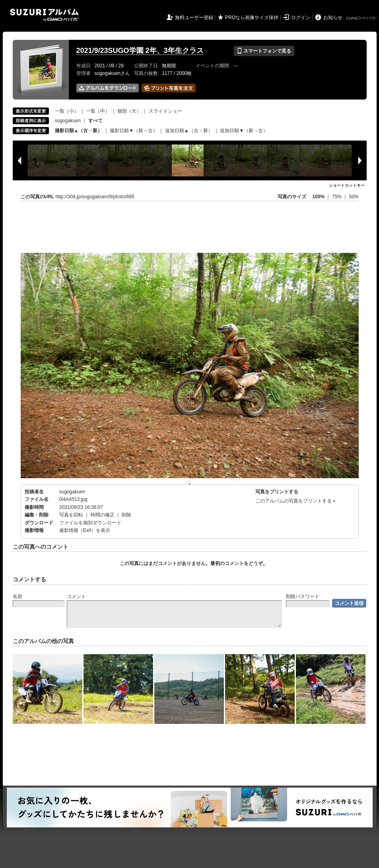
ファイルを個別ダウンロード (90, 523)
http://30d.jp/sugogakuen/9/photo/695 (95, 197)
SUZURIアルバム (44, 15)
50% (354, 197)
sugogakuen (68, 121)
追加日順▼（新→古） (244, 131)
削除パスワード (303, 596)
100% (318, 197)
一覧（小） (67, 111)
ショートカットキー (347, 185)
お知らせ (333, 18)
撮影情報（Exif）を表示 (85, 530)
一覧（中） (98, 111)
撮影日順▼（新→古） (134, 131)
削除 (126, 515)
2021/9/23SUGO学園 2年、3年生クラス (140, 51)
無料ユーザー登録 (194, 18)
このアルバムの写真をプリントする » (295, 501)
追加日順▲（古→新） (189, 131)
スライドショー (165, 111)
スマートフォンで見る (264, 51)
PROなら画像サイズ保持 (252, 18)
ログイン (301, 18)
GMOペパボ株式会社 (362, 18)
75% (337, 197)
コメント (76, 596)
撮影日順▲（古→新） (79, 131)
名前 (17, 596)
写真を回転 (71, 515)
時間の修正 (103, 515)
